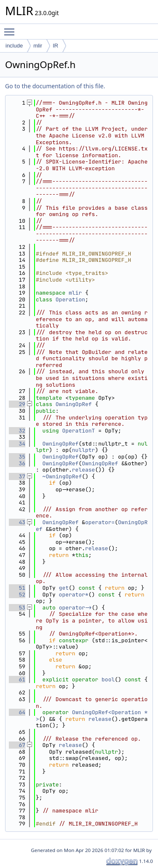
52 (17, 595)
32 (17, 431)
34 (17, 444)
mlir (38, 46)
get (64, 588)
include (14, 46)
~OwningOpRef (62, 476)
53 (17, 608)
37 (17, 476)
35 (17, 457)
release (84, 470)
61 (17, 679)
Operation (70, 299)
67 (17, 745)
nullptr (84, 450)
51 (17, 588)
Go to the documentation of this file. (55, 86)
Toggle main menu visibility (11, 28)
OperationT (78, 431)
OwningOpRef (74, 404)
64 (17, 712)
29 (17, 404)
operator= (100, 522)
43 (17, 522)
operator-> (75, 608)
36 (17, 463)
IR (55, 46)
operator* (74, 595)
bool (108, 679)
